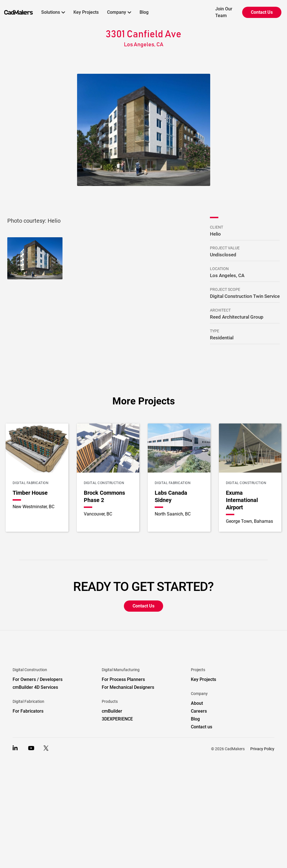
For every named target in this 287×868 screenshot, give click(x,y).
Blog (144, 12)
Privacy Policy (262, 749)
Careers (199, 711)
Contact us (202, 727)
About (197, 703)
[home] (16, 12)
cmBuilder (112, 711)
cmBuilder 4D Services (35, 687)
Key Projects (86, 12)
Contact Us (262, 12)
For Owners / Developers (38, 679)
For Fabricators (28, 711)
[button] (53, 12)
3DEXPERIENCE (117, 719)
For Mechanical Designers (128, 687)
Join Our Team (224, 12)
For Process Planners (123, 679)
